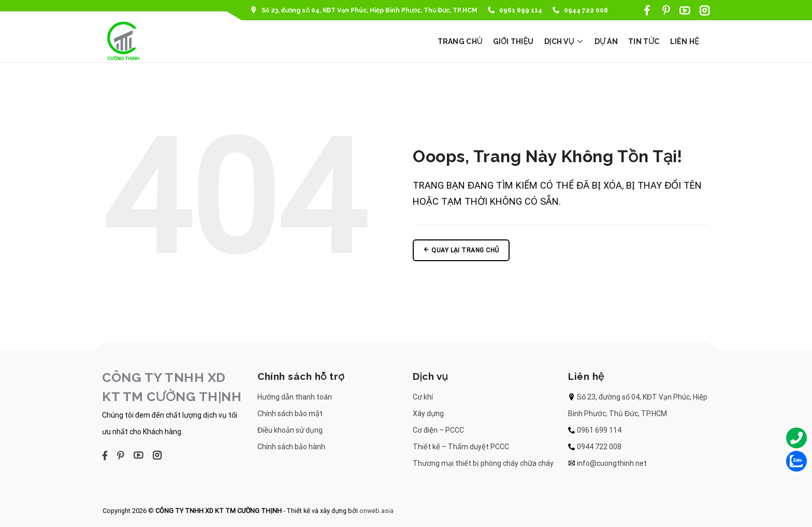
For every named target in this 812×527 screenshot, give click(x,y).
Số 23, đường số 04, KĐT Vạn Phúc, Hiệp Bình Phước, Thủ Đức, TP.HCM (364, 10)
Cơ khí (423, 397)
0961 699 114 (515, 10)
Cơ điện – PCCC (438, 430)
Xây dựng (428, 414)
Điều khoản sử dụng (290, 430)
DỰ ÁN (606, 41)
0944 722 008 (580, 10)
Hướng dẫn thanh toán (295, 397)
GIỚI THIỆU (513, 41)
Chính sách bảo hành (291, 447)
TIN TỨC (644, 41)
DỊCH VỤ (564, 41)
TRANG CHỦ (460, 41)
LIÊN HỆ (685, 41)
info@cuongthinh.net (612, 463)
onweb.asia (376, 511)
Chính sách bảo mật (290, 414)
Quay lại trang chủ (461, 250)
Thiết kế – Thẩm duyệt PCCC (461, 447)
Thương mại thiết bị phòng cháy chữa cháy (483, 463)
